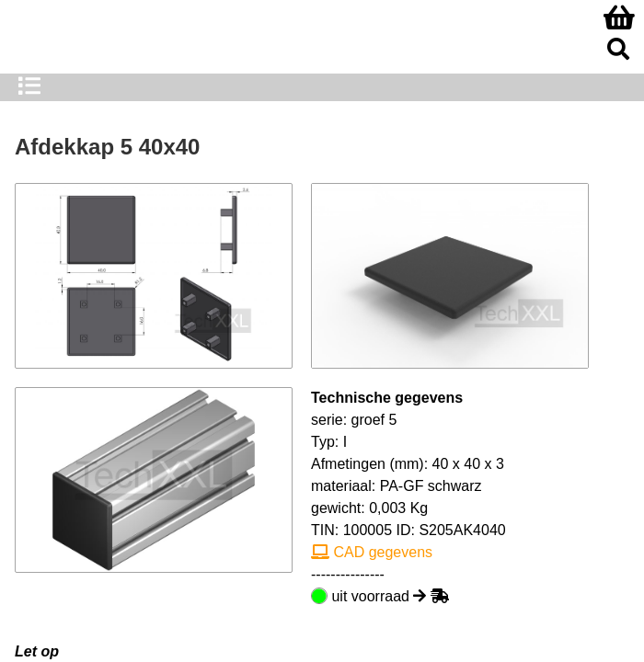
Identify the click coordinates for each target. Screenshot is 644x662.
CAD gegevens (372, 552)
